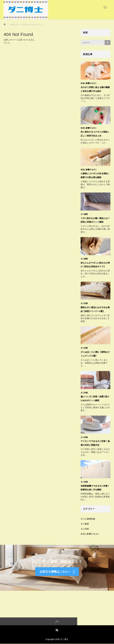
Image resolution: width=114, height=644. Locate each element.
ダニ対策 (84, 303)
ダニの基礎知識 (88, 517)
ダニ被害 (84, 214)
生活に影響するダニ (89, 83)
